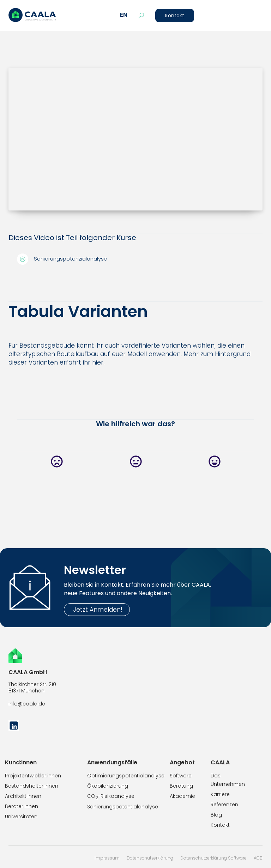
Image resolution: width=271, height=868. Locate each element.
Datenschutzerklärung (150, 858)
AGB (258, 858)
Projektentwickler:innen (33, 776)
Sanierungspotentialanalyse (123, 807)
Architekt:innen (23, 796)
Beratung (181, 786)
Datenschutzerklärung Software (213, 858)
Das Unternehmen (228, 780)
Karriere (220, 794)
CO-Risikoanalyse (111, 797)
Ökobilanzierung (108, 786)
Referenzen (224, 805)
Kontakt (175, 16)
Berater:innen (22, 806)
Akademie (182, 796)
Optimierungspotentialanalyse (126, 776)
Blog (216, 815)
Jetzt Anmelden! (97, 610)
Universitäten (21, 817)
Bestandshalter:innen (32, 786)
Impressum (107, 858)
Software (181, 776)
